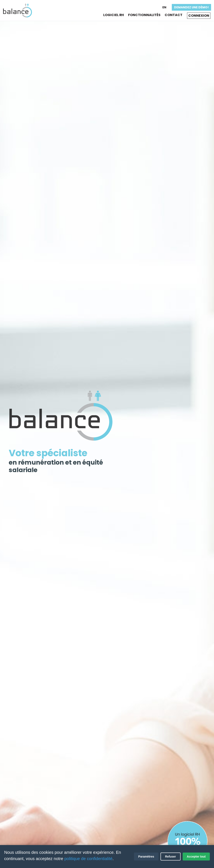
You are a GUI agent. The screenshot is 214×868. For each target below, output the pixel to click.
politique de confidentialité (88, 859)
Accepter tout (196, 857)
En (164, 7)
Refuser (171, 857)
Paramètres (146, 857)
